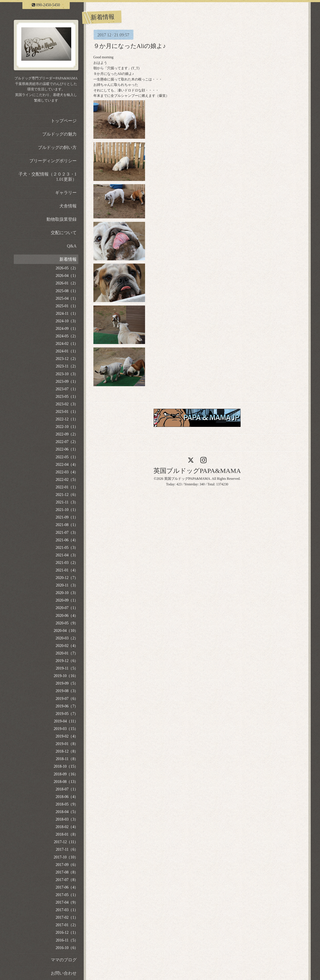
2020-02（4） (67, 646)
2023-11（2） (67, 366)
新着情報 (68, 259)
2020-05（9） (67, 623)
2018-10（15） (66, 766)
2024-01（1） (67, 351)
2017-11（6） (67, 849)
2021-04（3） (67, 555)
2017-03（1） (67, 910)
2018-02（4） (67, 827)
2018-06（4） (67, 797)
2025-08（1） (67, 291)
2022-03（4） (67, 472)
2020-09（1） (67, 600)
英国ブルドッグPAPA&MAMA (197, 471)
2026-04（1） (67, 276)
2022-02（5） (67, 480)
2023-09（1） (67, 381)
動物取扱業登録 (62, 219)
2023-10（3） (67, 374)
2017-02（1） (67, 917)
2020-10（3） (67, 593)
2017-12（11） (66, 842)
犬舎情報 (68, 206)
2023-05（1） (67, 397)
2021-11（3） (67, 502)
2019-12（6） (67, 661)
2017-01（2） (67, 925)
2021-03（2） (67, 563)
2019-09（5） (67, 683)
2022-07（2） (67, 442)
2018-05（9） (67, 804)
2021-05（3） (67, 548)
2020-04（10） (66, 631)
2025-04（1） (67, 298)
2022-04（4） (67, 465)
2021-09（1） (67, 517)
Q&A (72, 246)
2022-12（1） (67, 419)
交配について (64, 233)
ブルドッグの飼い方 (57, 147)
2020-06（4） (67, 616)
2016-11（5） (67, 940)
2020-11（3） (67, 585)
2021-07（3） (67, 532)
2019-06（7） (67, 706)
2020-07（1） (67, 608)
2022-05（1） (67, 457)
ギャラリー (66, 193)
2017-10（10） (66, 857)
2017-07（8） (67, 880)
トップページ (64, 121)
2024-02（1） (67, 344)
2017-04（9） (67, 902)
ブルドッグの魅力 (59, 134)
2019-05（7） (67, 714)
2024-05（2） (67, 336)
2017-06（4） (67, 887)
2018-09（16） (66, 774)
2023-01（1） (67, 412)
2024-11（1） (67, 313)
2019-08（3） (67, 691)
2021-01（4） (67, 570)
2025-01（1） (67, 306)
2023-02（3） (67, 404)
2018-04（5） (67, 812)
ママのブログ (64, 960)
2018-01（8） (67, 834)
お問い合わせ (64, 973)
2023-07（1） (67, 389)
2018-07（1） (67, 789)
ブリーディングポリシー (53, 161)
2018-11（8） (67, 759)
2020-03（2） (67, 638)
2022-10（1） (67, 427)
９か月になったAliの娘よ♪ (130, 46)
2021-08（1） (67, 525)
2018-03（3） (67, 819)
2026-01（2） (67, 283)
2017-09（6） (67, 865)
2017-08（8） (67, 872)
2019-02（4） (67, 736)
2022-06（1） (67, 449)
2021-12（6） (67, 495)
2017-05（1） (67, 895)
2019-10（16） (66, 676)
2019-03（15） (66, 729)
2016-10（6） (67, 948)
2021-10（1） (67, 510)
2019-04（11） (66, 721)
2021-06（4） (67, 540)
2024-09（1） (67, 329)
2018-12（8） (67, 751)
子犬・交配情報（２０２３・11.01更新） (48, 177)
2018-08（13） (66, 782)
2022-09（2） (67, 434)
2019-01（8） (67, 744)
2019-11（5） (67, 668)
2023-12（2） (67, 359)
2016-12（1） (67, 932)
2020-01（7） (67, 653)
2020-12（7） (67, 578)
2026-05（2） (67, 268)
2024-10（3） (67, 321)
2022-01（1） (67, 487)
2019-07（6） (67, 699)
